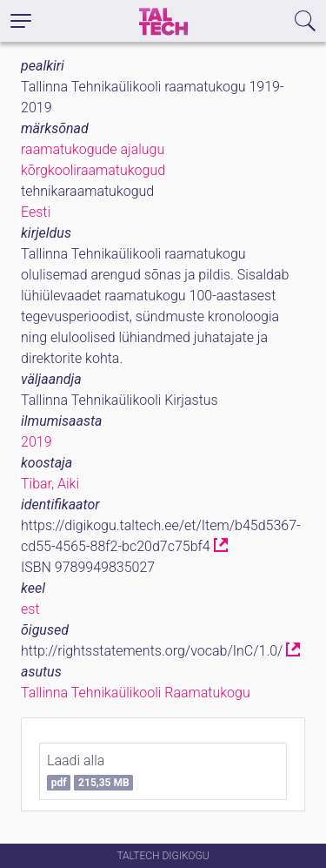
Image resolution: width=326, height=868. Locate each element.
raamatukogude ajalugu (93, 149)
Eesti (36, 212)
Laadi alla (90, 771)
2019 (37, 442)
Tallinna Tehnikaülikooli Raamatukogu (136, 693)
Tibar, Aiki (50, 484)
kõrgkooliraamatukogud (93, 170)
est (30, 609)
